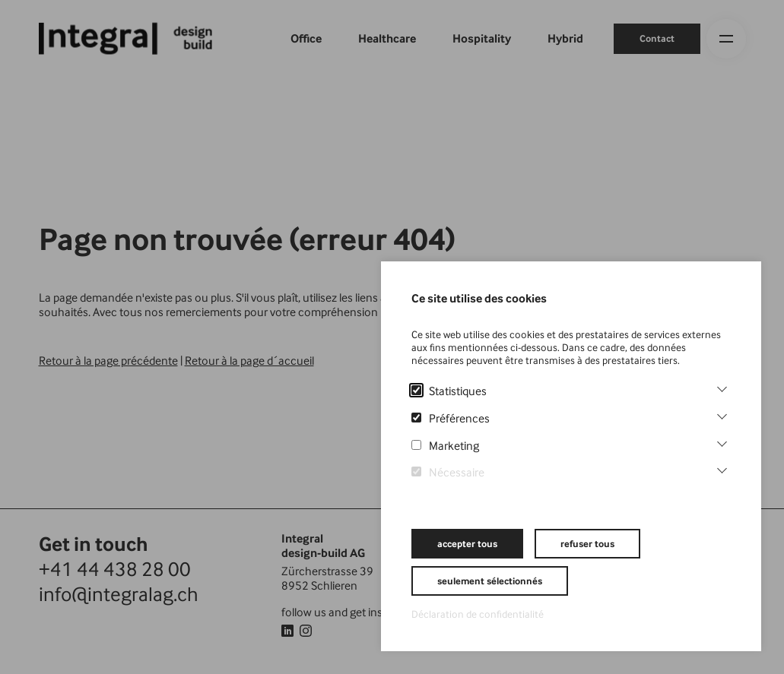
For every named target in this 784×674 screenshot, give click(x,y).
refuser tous (587, 544)
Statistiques (449, 391)
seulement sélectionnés (490, 581)
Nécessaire (448, 472)
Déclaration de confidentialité (478, 614)
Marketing (445, 446)
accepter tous (467, 544)
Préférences (451, 418)
